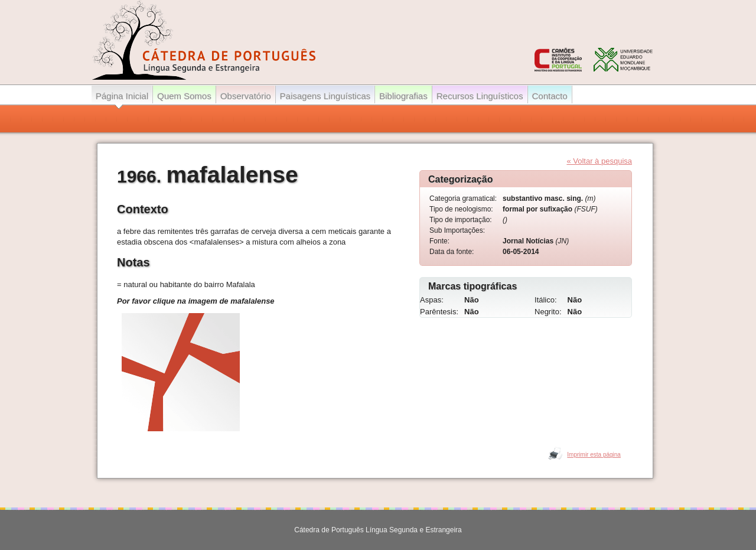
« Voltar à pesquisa (599, 161)
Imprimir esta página (594, 455)
